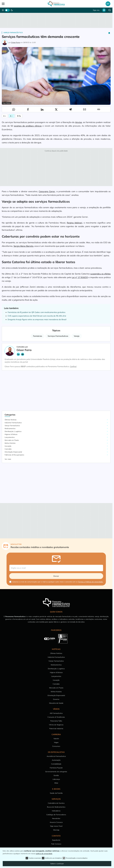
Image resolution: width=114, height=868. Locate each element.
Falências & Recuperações (14, 455)
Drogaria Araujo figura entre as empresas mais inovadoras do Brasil (37, 319)
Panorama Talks (56, 721)
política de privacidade (44, 854)
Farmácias (38, 336)
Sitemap (56, 830)
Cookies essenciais (33, 858)
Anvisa (79, 122)
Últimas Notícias (11, 420)
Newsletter (56, 818)
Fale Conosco (56, 844)
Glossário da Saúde (56, 703)
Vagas (56, 742)
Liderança (56, 779)
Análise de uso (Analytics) (52, 858)
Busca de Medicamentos (56, 807)
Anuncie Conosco (56, 822)
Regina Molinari (74, 223)
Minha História (10, 443)
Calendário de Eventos (56, 803)
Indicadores (56, 811)
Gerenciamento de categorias (56, 772)
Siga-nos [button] (96, 10)
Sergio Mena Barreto (23, 246)
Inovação (8, 446)
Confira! (73, 366)
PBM (56, 783)
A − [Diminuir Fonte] (12, 116)
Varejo (77, 336)
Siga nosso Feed (56, 826)
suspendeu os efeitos (100, 274)
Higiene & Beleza (11, 434)
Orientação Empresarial (13, 452)
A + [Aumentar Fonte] (5, 116)
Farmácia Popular (56, 768)
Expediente (56, 840)
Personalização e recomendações (75, 858)
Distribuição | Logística (13, 431)
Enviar (56, 576)
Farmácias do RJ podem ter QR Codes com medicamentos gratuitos (37, 312)
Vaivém (56, 739)
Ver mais (8, 459)
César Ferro (16, 42)
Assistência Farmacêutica (56, 756)
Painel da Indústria (56, 729)
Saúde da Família (56, 793)
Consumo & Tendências (56, 717)
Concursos (56, 746)
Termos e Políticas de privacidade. (91, 582)
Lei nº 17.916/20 (80, 277)
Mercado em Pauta (12, 440)
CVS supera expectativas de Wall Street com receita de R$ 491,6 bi (37, 316)
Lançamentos (10, 437)
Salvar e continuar (57, 864)
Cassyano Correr (47, 191)
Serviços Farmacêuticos (58, 336)
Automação (56, 760)
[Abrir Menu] (13, 4)
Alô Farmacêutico (56, 713)
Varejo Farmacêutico (13, 33)
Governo (56, 699)
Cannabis (8, 449)
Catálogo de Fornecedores (56, 815)
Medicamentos (10, 428)
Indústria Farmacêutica (13, 423)
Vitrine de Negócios (56, 725)
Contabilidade (56, 764)
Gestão (56, 775)
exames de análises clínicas (28, 126)
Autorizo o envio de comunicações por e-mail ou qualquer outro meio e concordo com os (58, 582)
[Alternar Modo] (19, 116)
